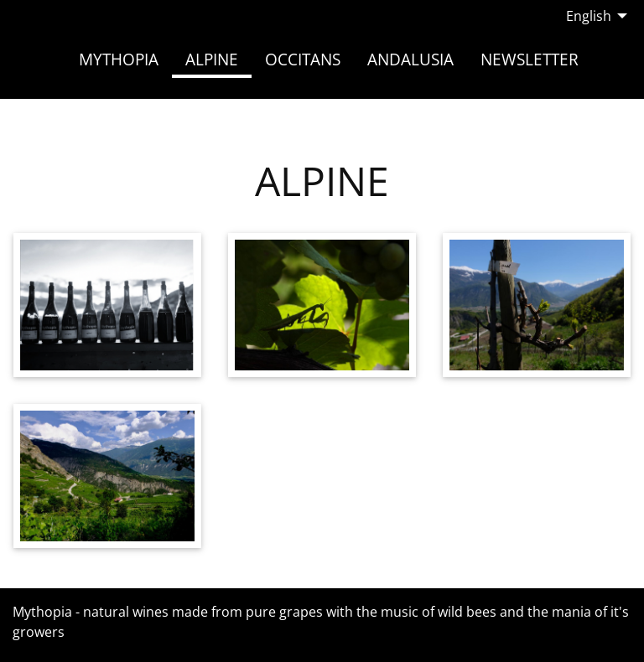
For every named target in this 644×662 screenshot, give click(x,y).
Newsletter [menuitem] (530, 59)
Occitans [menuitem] (303, 59)
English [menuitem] (589, 16)
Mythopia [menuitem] (119, 59)
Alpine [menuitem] (212, 59)
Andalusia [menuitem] (410, 59)
